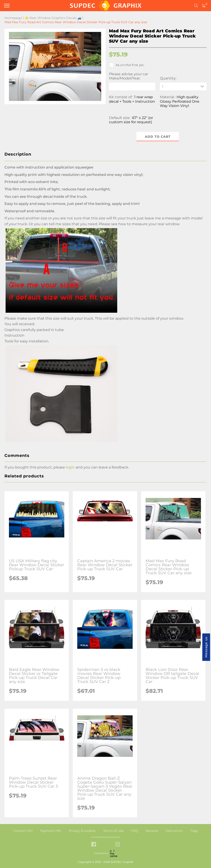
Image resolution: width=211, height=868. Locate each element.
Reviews (152, 831)
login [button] (70, 467)
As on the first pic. (127, 65)
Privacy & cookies (82, 831)
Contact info (23, 831)
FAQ (135, 831)
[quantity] (183, 86)
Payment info (51, 831)
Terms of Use (113, 831)
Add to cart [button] (158, 137)
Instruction (174, 831)
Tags (194, 831)
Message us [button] (206, 647)
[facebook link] (94, 845)
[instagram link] (118, 845)
